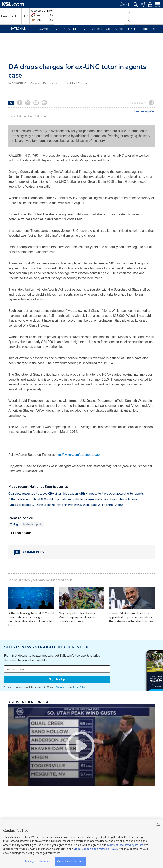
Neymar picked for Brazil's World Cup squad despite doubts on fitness (77, 617)
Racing (144, 29)
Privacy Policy (79, 687)
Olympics (45, 29)
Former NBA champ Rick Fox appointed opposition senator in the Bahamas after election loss (131, 617)
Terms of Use (62, 687)
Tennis (132, 29)
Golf (109, 29)
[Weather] (125, 4)
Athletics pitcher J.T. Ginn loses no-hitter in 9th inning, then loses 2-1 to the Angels (66, 505)
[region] (81, 843)
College (97, 29)
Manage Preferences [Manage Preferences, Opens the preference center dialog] (38, 861)
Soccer (120, 29)
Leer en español (145, 111)
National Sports (33, 524)
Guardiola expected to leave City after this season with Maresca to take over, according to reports (76, 494)
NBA (67, 29)
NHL (86, 29)
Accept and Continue (71, 861)
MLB (76, 29)
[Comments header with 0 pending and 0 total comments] (81, 552)
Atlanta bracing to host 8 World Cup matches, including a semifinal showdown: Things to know (74, 499)
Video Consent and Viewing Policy (96, 849)
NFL (57, 29)
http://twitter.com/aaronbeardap (78, 455)
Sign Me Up (57, 679)
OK (158, 825)
